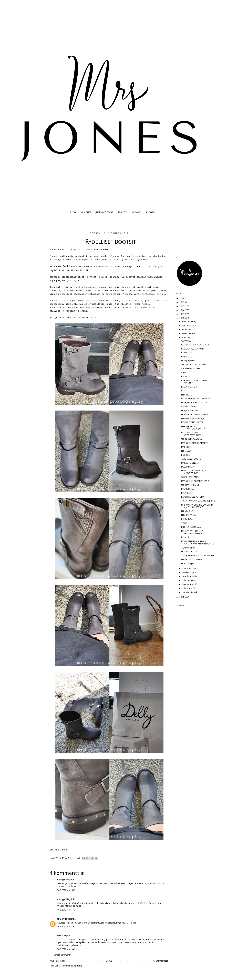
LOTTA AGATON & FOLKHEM (195, 414)
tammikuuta (188, 592)
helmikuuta (187, 588)
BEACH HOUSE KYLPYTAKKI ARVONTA (194, 382)
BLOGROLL (151, 212)
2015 (182, 306)
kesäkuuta (187, 572)
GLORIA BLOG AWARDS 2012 (195, 345)
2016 (182, 302)
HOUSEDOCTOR (189, 552)
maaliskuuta (188, 584)
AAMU (184, 372)
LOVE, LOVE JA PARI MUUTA (194, 402)
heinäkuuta (187, 569)
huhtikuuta (187, 580)
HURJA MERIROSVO (190, 410)
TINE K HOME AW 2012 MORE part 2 (198, 501)
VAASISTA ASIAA (189, 407)
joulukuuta (187, 322)
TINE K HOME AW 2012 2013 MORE (198, 556)
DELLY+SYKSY (188, 467)
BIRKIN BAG (187, 357)
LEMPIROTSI (187, 395)
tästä (93, 318)
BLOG (73, 212)
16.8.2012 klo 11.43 (66, 910)
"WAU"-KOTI (187, 341)
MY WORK (137, 212)
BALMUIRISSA (188, 489)
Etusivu (109, 961)
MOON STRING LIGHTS (192, 422)
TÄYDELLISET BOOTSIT (192, 459)
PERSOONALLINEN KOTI (192, 349)
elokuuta (186, 337)
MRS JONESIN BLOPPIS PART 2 (195, 481)
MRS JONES (86, 212)
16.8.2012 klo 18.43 (66, 949)
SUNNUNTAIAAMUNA (192, 439)
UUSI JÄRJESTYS (188, 361)
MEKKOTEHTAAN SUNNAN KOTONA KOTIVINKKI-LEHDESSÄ (198, 542)
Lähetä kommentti (62, 955)
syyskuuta (187, 333)
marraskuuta (188, 326)
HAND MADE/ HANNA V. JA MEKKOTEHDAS (194, 472)
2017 (182, 298)
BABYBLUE (186, 493)
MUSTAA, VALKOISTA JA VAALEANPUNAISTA (192, 532)
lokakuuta (187, 329)
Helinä (60, 936)
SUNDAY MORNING (190, 485)
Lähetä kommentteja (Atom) (68, 966)
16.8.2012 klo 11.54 (66, 927)
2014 (182, 310)
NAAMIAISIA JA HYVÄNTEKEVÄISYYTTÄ (193, 428)
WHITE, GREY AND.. (190, 477)
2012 (182, 318)
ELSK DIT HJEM (188, 563)
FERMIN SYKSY (188, 511)
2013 (182, 314)
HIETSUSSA (186, 451)
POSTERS (185, 455)
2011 (182, 597)
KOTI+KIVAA (187, 519)
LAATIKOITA (187, 353)
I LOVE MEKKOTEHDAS (192, 560)
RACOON (186, 376)
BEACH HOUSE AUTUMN (193, 497)
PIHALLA (185, 537)
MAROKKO (186, 447)
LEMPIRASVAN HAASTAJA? (193, 418)
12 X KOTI (122, 212)
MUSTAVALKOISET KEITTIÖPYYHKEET (191, 434)
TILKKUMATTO (188, 548)
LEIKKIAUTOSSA (189, 515)
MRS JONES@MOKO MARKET (194, 443)
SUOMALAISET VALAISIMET (194, 364)
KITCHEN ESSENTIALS (191, 527)
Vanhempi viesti (161, 961)
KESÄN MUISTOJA (189, 387)
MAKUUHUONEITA (190, 463)
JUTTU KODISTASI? (104, 212)
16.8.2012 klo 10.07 (66, 890)
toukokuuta (187, 576)
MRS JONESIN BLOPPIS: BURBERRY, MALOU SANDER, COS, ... (197, 506)
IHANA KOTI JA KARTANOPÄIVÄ (196, 399)
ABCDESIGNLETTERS (191, 369)
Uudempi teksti (58, 961)
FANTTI (185, 391)
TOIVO (184, 523)
